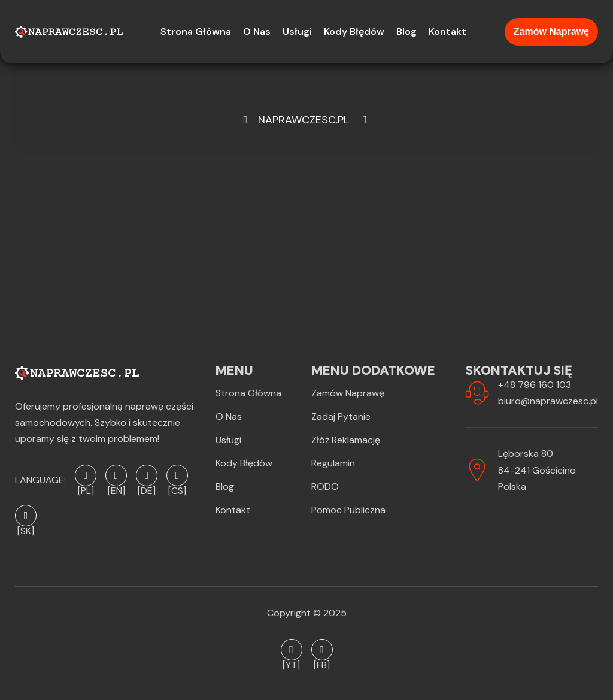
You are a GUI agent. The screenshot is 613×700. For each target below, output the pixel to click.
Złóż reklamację (346, 440)
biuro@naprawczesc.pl (548, 401)
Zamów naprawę (551, 31)
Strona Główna (248, 393)
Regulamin (333, 463)
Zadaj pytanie (341, 416)
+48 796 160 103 (535, 385)
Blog (225, 487)
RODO (325, 487)
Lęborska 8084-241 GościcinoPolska (537, 470)
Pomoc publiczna (348, 510)
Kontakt (233, 510)
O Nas (229, 416)
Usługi (228, 440)
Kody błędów (244, 463)
